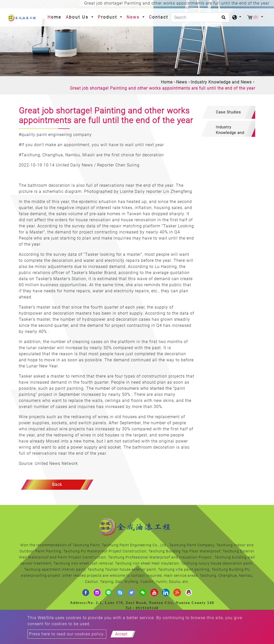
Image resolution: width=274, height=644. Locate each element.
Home (55, 17)
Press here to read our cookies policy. (67, 634)
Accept (121, 634)
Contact (159, 17)
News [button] (134, 17)
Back (57, 485)
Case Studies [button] (228, 112)
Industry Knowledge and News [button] (230, 131)
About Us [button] (78, 17)
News (182, 82)
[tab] (229, 112)
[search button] (223, 19)
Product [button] (108, 17)
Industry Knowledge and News (221, 82)
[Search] (200, 17)
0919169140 (147, 608)
